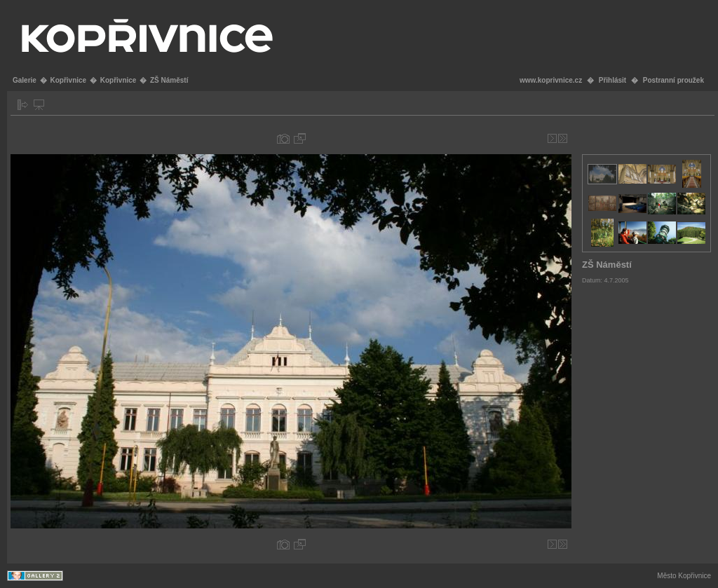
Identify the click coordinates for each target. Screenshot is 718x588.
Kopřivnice (68, 80)
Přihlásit (612, 80)
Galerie (25, 80)
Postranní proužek (673, 80)
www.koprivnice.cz (551, 80)
